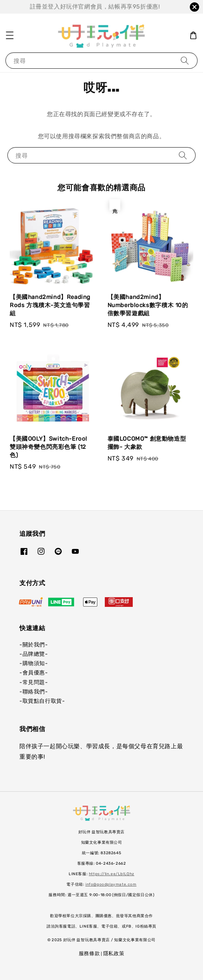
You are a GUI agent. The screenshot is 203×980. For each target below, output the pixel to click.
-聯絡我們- (34, 692)
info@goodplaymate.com (111, 884)
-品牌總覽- (34, 654)
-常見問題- (34, 682)
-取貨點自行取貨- (42, 701)
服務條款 (89, 953)
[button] (10, 35)
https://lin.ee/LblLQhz (112, 874)
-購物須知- (34, 663)
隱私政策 (114, 953)
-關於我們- (34, 645)
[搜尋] (185, 60)
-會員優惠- (34, 673)
